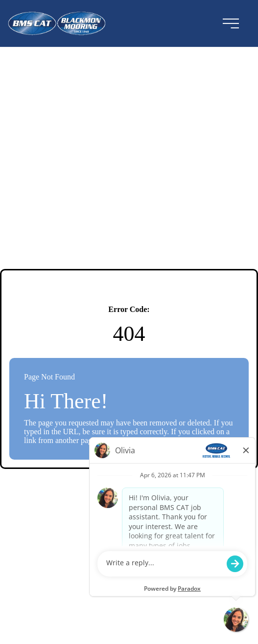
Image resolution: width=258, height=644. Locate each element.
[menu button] (231, 23)
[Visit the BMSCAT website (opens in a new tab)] (87, 23)
